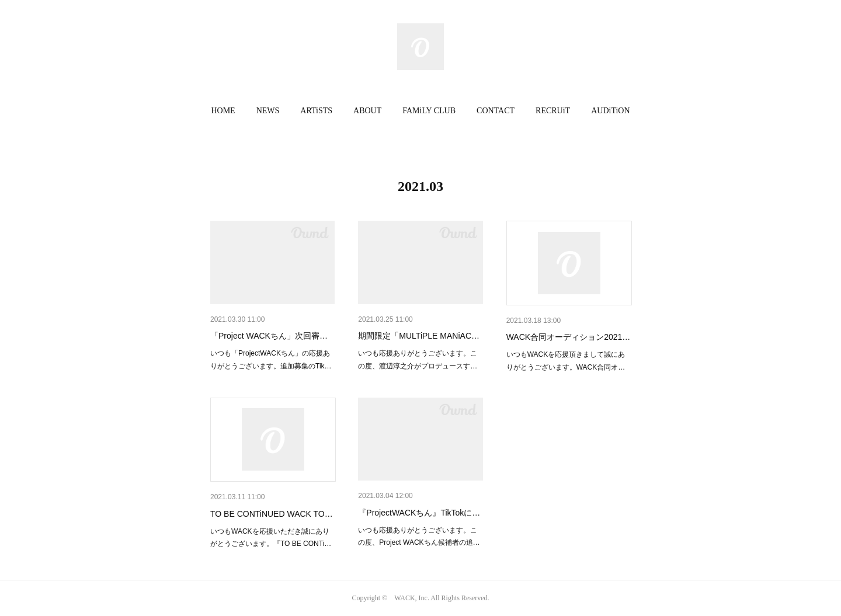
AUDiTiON (610, 111)
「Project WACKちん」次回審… (269, 336)
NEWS (268, 111)
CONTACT (496, 111)
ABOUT (367, 111)
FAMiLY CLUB (429, 111)
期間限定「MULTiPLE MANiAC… (419, 336)
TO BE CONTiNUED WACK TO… (272, 514)
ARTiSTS (316, 111)
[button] (223, 111)
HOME (223, 111)
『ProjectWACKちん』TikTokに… (419, 513)
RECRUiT (553, 111)
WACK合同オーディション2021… (569, 337)
